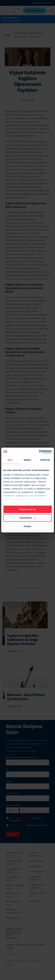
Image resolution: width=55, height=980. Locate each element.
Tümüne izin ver (27, 509)
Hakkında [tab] (45, 460)
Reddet (27, 526)
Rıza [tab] (10, 460)
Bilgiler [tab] (28, 460)
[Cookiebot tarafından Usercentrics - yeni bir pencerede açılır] (39, 452)
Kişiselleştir (28, 518)
